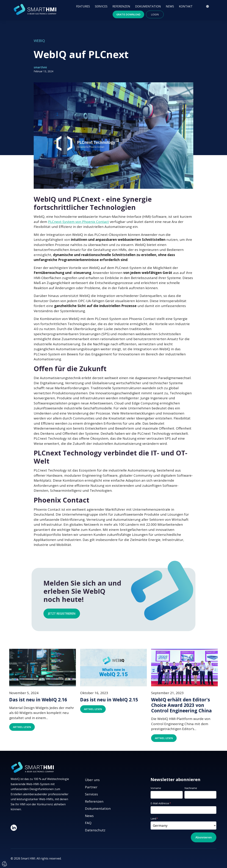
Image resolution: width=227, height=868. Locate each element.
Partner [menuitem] (91, 787)
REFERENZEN (121, 6)
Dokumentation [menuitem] (98, 809)
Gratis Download (128, 14)
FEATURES (83, 6)
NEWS (170, 6)
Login (155, 14)
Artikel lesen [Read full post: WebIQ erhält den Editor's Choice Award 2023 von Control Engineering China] (164, 738)
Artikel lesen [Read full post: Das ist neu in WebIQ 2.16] (22, 727)
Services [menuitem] (91, 794)
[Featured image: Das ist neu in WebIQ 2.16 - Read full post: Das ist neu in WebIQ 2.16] (43, 667)
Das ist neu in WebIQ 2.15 (109, 700)
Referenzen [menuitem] (94, 801)
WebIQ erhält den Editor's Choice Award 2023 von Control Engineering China (181, 705)
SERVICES (101, 6)
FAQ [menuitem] (88, 823)
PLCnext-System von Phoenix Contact (78, 222)
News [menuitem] (89, 816)
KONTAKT (186, 6)
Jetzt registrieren (62, 614)
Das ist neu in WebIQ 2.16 (38, 700)
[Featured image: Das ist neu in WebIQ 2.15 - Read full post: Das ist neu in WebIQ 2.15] (113, 667)
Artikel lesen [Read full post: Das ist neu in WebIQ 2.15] (93, 709)
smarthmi (40, 67)
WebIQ (39, 41)
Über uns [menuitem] (92, 780)
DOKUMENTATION (148, 6)
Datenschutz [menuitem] (95, 830)
